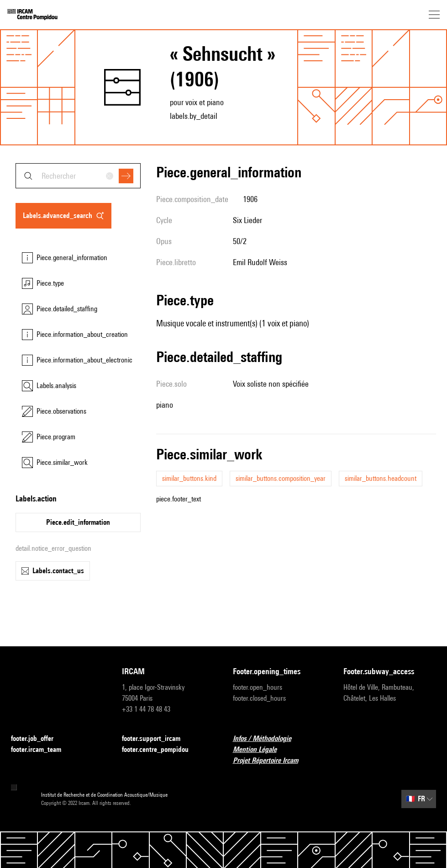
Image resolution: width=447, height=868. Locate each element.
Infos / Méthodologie (268, 739)
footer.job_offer (38, 739)
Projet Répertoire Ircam (271, 761)
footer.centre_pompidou (161, 750)
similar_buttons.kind (189, 478)
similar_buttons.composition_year (281, 478)
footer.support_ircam (157, 739)
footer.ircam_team (42, 750)
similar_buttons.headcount (381, 478)
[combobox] (78, 176)
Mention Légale (260, 750)
